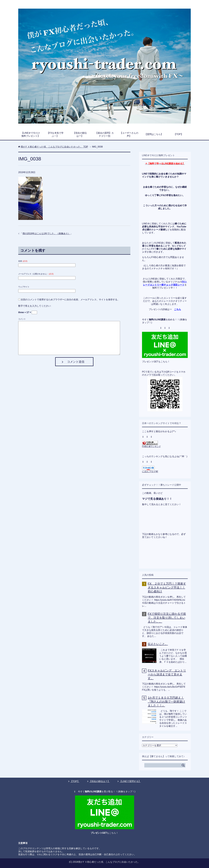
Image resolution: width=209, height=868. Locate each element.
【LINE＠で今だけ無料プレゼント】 (31, 134)
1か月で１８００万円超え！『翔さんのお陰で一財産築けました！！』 (166, 702)
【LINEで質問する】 (130, 781)
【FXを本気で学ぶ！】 (55, 134)
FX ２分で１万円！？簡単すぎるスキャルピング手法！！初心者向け (167, 587)
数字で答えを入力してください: (35, 306)
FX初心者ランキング (151, 446)
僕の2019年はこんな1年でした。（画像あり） (46, 233)
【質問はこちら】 (154, 134)
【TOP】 (178, 134)
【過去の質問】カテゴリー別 (104, 134)
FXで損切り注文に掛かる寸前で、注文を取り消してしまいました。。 (167, 618)
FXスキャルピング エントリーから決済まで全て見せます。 (167, 674)
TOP (54, 147)
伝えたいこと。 (158, 644)
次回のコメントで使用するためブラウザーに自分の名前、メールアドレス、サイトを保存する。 (70, 300)
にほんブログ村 (150, 471)
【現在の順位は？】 (80, 134)
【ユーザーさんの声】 (129, 134)
